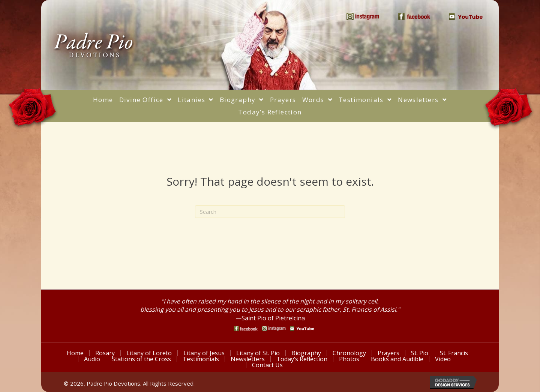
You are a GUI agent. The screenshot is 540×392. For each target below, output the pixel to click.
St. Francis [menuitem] (454, 353)
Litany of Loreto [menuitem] (149, 353)
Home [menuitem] (75, 353)
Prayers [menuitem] (388, 353)
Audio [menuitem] (92, 359)
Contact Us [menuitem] (267, 365)
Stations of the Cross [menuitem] (141, 359)
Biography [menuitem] (306, 353)
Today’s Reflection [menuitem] (302, 359)
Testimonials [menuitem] (201, 359)
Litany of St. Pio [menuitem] (258, 353)
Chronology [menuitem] (349, 353)
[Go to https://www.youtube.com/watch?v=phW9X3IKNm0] (302, 329)
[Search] (270, 212)
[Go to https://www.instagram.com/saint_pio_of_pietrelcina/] (274, 328)
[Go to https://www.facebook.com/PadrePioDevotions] (246, 328)
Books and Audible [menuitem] (397, 359)
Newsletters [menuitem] (248, 359)
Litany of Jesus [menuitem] (204, 353)
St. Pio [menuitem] (420, 353)
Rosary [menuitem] (105, 353)
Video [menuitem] (443, 359)
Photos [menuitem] (349, 359)
